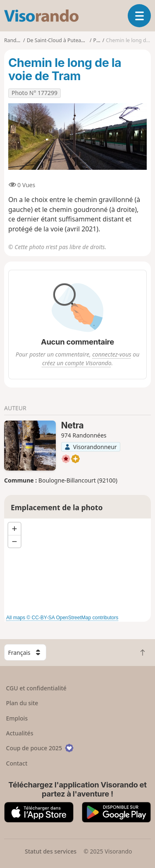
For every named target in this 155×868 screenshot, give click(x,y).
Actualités (20, 733)
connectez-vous (112, 354)
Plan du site (22, 703)
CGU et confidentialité (36, 688)
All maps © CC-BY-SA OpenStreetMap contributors (62, 618)
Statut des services (51, 851)
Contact (17, 763)
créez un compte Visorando (77, 363)
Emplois (17, 718)
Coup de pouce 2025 (40, 748)
